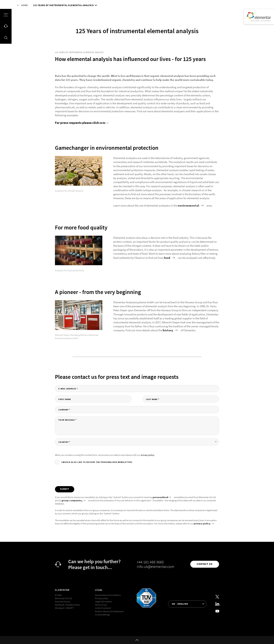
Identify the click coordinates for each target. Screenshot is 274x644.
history (168, 330)
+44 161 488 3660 (150, 562)
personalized (161, 497)
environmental (189, 205)
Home (25, 5)
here (103, 123)
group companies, (72, 501)
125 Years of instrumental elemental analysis (63, 5)
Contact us (205, 564)
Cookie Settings (102, 615)
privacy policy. (148, 455)
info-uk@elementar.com (155, 567)
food (168, 258)
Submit (65, 489)
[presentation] (84, 475)
